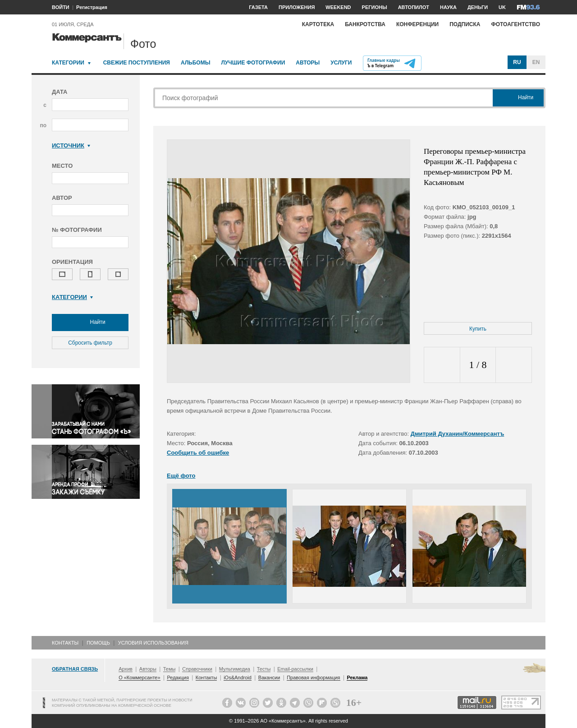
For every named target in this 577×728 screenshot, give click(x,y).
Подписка (465, 24)
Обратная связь (75, 669)
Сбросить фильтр (90, 343)
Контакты (65, 643)
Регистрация (92, 7)
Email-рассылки (295, 669)
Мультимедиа (235, 669)
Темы (169, 669)
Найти (90, 323)
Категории (68, 63)
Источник (71, 145)
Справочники (197, 669)
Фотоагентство (515, 24)
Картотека (318, 24)
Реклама (357, 677)
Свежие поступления (137, 63)
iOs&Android (238, 677)
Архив (126, 669)
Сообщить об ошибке (198, 453)
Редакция (178, 677)
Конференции (417, 24)
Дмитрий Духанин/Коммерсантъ (458, 434)
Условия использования (153, 643)
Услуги (341, 63)
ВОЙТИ (61, 7)
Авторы (308, 63)
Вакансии (269, 677)
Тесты (264, 669)
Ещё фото (181, 476)
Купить (478, 329)
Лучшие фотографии (253, 63)
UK (502, 7)
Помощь (98, 643)
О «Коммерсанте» (139, 677)
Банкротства (365, 24)
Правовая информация (313, 677)
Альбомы (196, 63)
